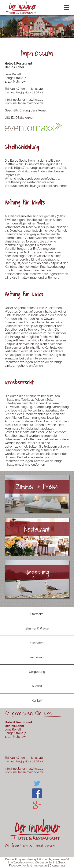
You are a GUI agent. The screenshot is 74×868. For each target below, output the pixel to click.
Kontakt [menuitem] (37, 701)
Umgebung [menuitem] (37, 672)
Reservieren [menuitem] (37, 643)
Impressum (41, 866)
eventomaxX (60, 859)
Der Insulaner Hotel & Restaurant (22, 8)
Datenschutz (57, 866)
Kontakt (27, 866)
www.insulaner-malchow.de (24, 103)
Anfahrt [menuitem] (37, 686)
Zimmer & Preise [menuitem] (37, 628)
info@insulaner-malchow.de (24, 100)
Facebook (15, 866)
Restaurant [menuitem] (37, 657)
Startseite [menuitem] (37, 614)
